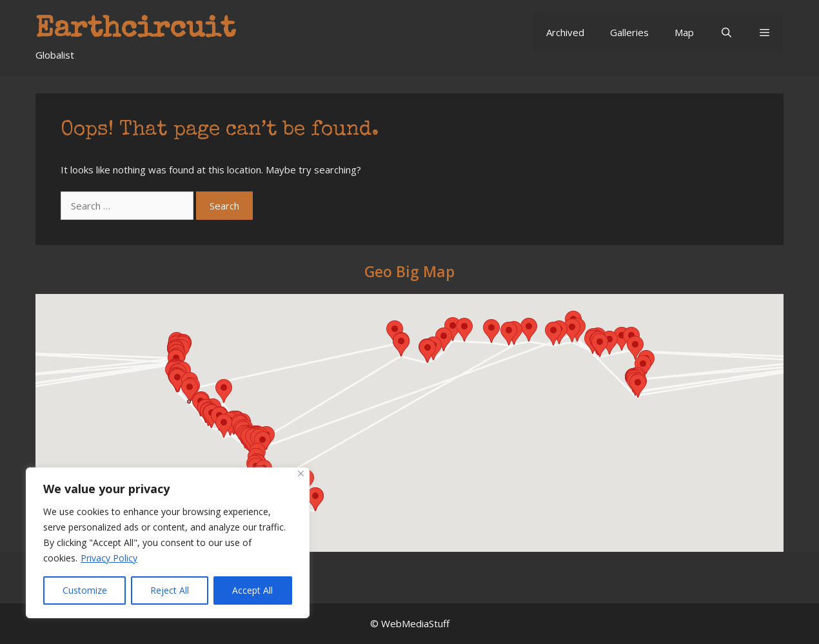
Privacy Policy (109, 558)
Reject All (170, 590)
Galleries (629, 32)
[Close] (301, 473)
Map (684, 32)
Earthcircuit (135, 30)
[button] (765, 32)
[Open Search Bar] (726, 32)
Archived (565, 32)
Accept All (252, 590)
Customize (85, 590)
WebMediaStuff (415, 623)
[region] (168, 543)
